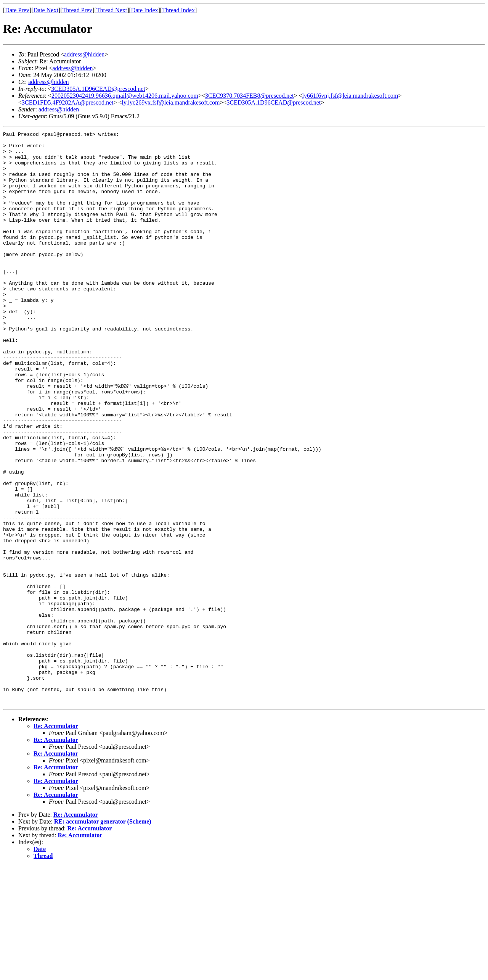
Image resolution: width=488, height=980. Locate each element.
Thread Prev (77, 10)
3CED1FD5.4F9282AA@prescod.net (68, 102)
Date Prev (17, 10)
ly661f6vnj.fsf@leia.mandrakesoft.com (350, 96)
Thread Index (178, 10)
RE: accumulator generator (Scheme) (103, 936)
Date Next (46, 10)
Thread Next (112, 10)
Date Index (145, 10)
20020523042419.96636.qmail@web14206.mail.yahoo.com (125, 96)
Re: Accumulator (56, 841)
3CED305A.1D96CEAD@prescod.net (98, 89)
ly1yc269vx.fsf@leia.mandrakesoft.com (171, 102)
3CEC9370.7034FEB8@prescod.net (250, 96)
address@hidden (84, 54)
